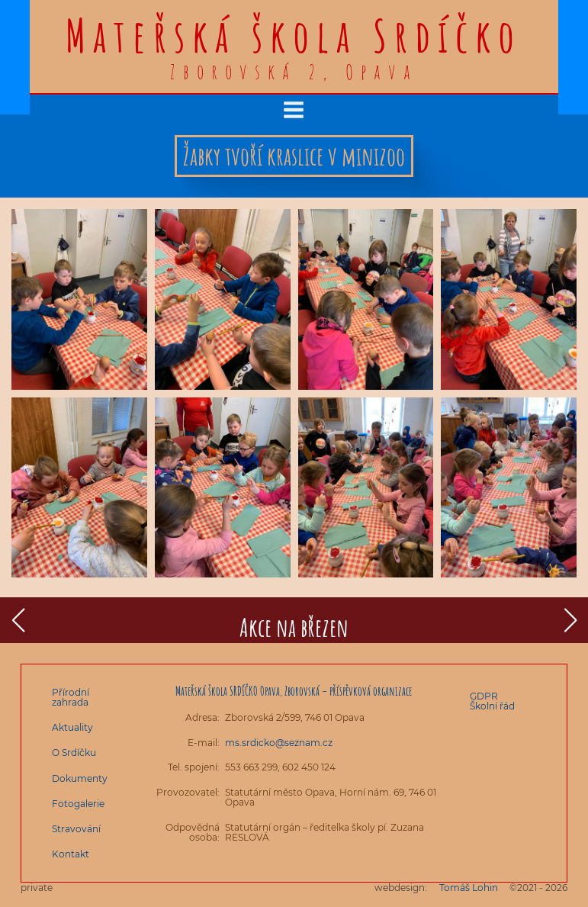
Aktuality (72, 727)
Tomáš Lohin (469, 888)
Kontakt (71, 854)
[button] (18, 620)
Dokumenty (80, 778)
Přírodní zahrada (71, 697)
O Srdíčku (74, 753)
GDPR (484, 696)
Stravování (76, 829)
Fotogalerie (78, 804)
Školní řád (492, 706)
